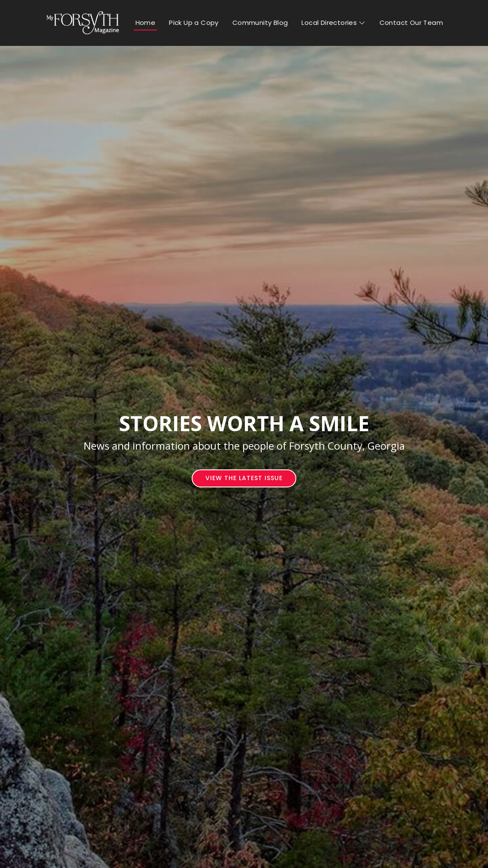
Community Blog (260, 23)
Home (146, 23)
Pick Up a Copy (194, 23)
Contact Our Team (411, 23)
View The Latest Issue (244, 478)
